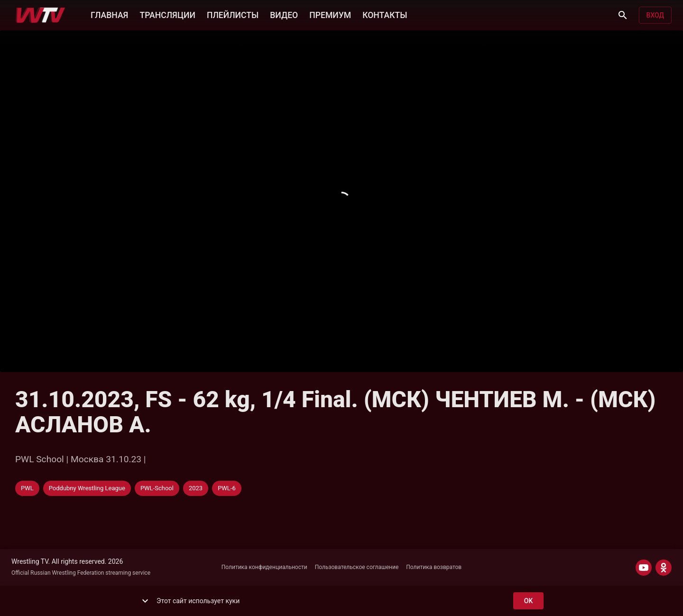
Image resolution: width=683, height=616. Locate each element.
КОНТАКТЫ (385, 14)
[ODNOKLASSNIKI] (664, 568)
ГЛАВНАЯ (109, 14)
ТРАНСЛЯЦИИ (167, 14)
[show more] (145, 601)
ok (528, 601)
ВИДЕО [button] (284, 14)
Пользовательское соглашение (357, 567)
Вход (655, 15)
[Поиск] (623, 15)
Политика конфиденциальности (264, 567)
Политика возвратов (434, 567)
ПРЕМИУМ (330, 14)
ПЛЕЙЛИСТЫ (233, 14)
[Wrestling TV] (41, 15)
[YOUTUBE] (644, 568)
